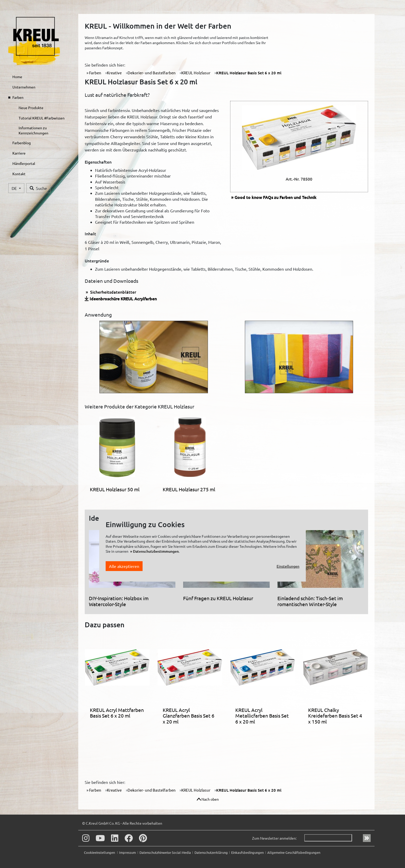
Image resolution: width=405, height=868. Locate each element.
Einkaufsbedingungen (247, 852)
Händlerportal (24, 163)
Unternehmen (24, 87)
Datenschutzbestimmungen (156, 551)
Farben (18, 97)
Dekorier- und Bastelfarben (152, 73)
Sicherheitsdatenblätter (113, 292)
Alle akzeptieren (124, 566)
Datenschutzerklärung (211, 852)
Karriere (19, 153)
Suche (38, 188)
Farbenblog (22, 143)
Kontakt (19, 174)
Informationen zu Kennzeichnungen (33, 130)
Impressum (127, 852)
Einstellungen (288, 566)
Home (17, 77)
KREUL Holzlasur (196, 73)
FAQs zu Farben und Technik (275, 197)
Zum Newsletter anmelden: (274, 838)
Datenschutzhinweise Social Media (165, 852)
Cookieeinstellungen (100, 852)
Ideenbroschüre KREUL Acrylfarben (123, 299)
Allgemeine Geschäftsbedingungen (294, 852)
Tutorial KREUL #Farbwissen (42, 118)
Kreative (114, 73)
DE (15, 188)
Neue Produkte (31, 108)
